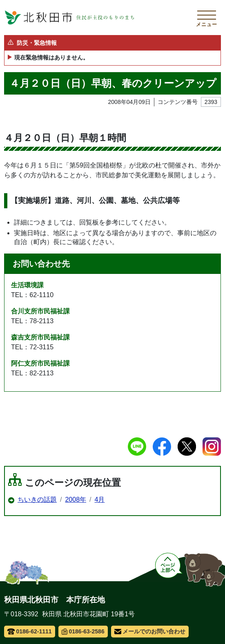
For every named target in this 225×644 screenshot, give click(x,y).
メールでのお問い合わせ (150, 631)
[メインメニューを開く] (207, 18)
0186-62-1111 (30, 631)
